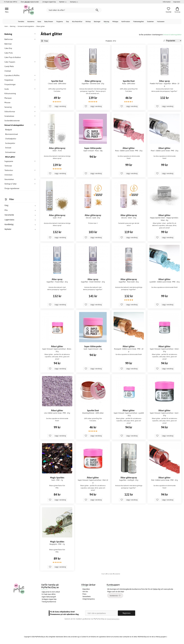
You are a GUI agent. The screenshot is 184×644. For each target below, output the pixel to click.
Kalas (39, 21)
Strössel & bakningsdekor (172, 35)
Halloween (161, 21)
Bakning (106, 21)
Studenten (150, 21)
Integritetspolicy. (113, 619)
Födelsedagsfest (138, 21)
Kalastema (31, 21)
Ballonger (97, 21)
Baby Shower (49, 21)
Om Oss (85, 592)
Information (167, 2)
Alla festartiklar (77, 21)
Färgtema (60, 21)
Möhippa (115, 21)
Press (84, 594)
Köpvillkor (86, 589)
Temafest (21, 21)
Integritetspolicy (89, 599)
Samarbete (87, 596)
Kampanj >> (74, 2)
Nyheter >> (63, 2)
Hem (6, 26)
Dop (67, 21)
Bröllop (88, 21)
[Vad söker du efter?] (74, 10)
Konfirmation (126, 21)
